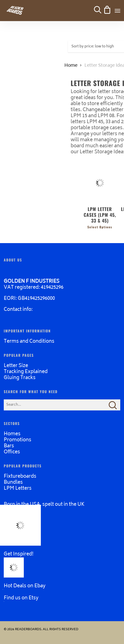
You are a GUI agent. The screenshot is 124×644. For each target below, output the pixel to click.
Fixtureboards (20, 477)
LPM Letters (18, 489)
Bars (9, 446)
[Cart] (106, 11)
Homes (12, 434)
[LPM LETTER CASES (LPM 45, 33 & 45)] (100, 183)
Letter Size (16, 366)
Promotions (18, 440)
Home (71, 66)
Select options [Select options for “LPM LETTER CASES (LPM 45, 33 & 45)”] (100, 227)
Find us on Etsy (21, 598)
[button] (117, 11)
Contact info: (18, 310)
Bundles (13, 483)
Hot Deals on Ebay (25, 586)
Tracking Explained (26, 372)
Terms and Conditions (29, 342)
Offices (12, 452)
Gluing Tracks (20, 378)
